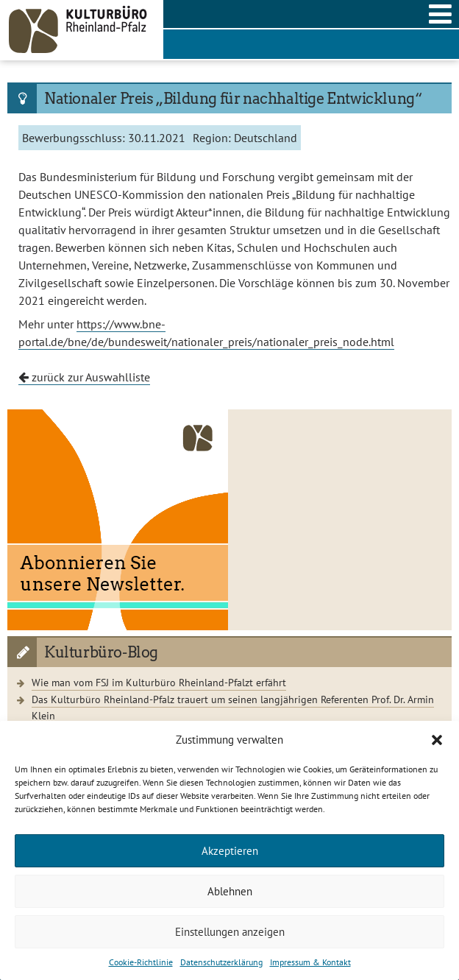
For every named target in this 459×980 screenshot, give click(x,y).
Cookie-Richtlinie (141, 962)
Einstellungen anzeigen (230, 932)
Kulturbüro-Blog (101, 652)
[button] (437, 740)
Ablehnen (230, 891)
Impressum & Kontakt (310, 962)
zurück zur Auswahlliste (84, 377)
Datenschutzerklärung (221, 962)
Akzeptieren (230, 851)
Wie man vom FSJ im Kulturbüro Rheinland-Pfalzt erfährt (159, 682)
